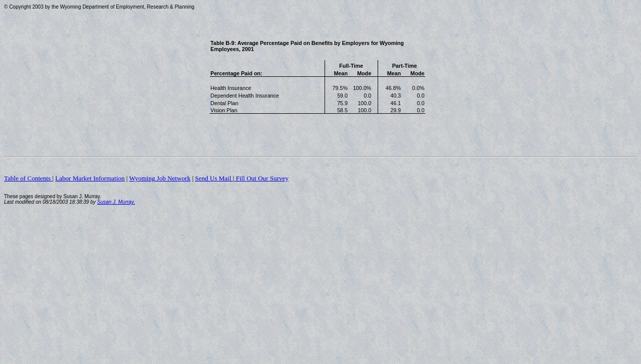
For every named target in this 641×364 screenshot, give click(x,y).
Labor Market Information (90, 178)
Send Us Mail (214, 178)
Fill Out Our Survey (261, 178)
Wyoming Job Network (159, 178)
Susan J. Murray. (116, 202)
